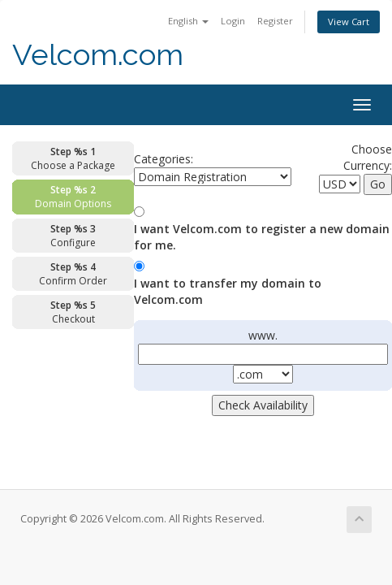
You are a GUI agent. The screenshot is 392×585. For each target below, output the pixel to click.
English (188, 21)
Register (275, 21)
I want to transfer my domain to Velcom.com (228, 291)
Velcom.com (98, 55)
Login (233, 21)
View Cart (349, 22)
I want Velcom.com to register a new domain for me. (262, 237)
